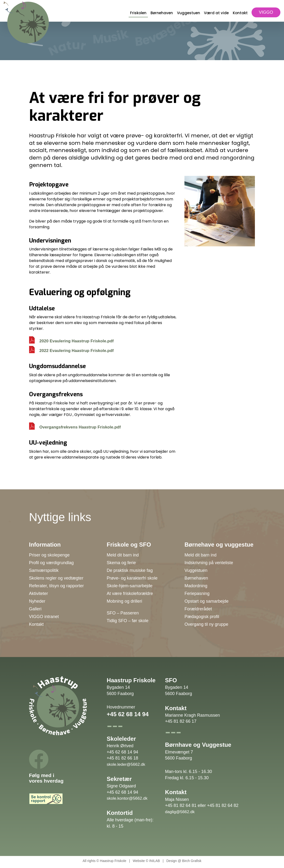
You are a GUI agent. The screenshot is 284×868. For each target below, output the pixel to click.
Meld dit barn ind (123, 555)
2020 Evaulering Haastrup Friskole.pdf (77, 341)
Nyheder (37, 601)
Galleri (35, 609)
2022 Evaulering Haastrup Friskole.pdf (77, 351)
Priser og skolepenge (49, 555)
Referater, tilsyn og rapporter (57, 586)
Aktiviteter (39, 594)
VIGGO (266, 12)
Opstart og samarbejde (206, 601)
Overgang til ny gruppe (206, 624)
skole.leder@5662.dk (126, 764)
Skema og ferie (121, 563)
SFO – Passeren (123, 613)
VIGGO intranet (44, 617)
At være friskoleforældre (130, 594)
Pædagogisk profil (202, 617)
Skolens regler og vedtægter (56, 578)
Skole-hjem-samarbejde (130, 586)
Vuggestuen (189, 13)
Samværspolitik (44, 570)
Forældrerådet (198, 609)
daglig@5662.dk (180, 812)
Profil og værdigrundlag (51, 563)
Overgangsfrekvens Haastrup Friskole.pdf (80, 427)
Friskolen (138, 13)
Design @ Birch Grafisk (184, 861)
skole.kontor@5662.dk (127, 798)
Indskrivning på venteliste (209, 563)
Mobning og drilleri (124, 601)
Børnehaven (162, 13)
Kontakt (240, 13)
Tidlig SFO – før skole (128, 621)
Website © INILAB (146, 861)
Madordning (196, 586)
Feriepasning (197, 594)
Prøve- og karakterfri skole (132, 578)
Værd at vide (216, 13)
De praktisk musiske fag (130, 570)
